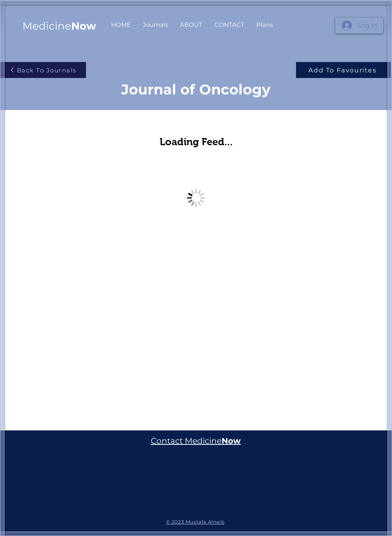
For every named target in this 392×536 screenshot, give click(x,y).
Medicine (59, 26)
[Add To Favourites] (343, 70)
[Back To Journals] (43, 70)
